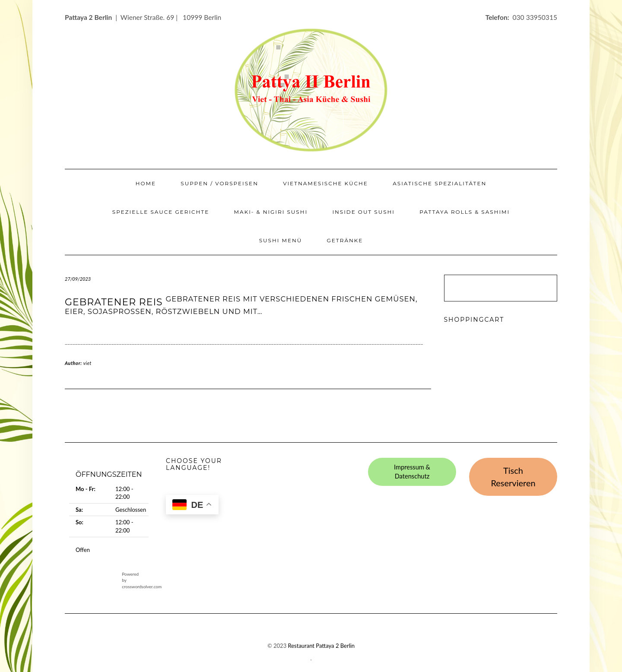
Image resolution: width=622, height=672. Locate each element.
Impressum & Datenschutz (412, 472)
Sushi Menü (281, 240)
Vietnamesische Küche (325, 183)
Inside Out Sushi (363, 212)
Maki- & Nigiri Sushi (271, 212)
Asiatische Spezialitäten (440, 183)
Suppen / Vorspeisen (219, 183)
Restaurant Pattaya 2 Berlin (322, 646)
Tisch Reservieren (513, 477)
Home (146, 183)
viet (87, 363)
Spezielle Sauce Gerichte (161, 212)
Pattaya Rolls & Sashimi (465, 212)
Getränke (345, 240)
